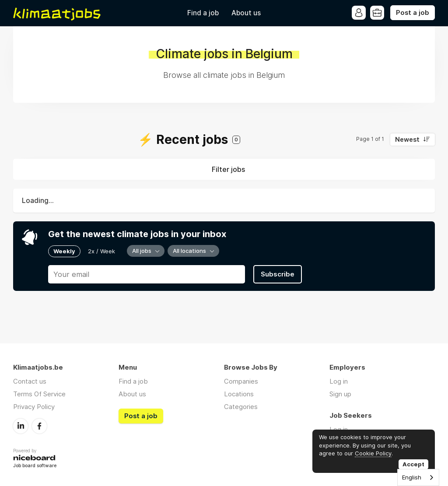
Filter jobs (228, 169)
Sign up (340, 394)
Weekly (64, 251)
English (412, 477)
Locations (239, 394)
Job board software (35, 466)
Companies (241, 381)
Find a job (203, 13)
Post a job (413, 13)
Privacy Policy (34, 407)
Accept (413, 464)
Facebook (39, 426)
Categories (241, 407)
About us (246, 13)
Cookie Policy (373, 453)
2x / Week (101, 251)
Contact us (30, 381)
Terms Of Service (39, 394)
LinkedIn (21, 426)
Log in (339, 381)
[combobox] (418, 477)
